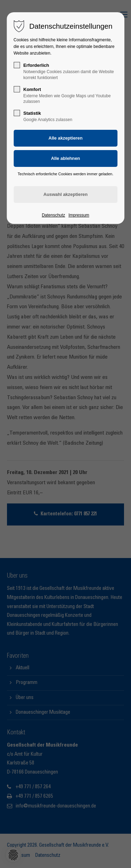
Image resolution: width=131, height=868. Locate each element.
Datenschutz (54, 215)
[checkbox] (17, 65)
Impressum (79, 215)
